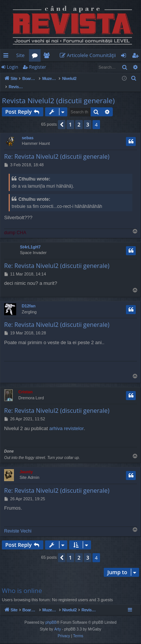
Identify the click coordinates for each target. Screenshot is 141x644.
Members (48, 57)
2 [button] (79, 117)
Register (37, 67)
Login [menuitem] (125, 57)
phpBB (51, 623)
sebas (28, 130)
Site (20, 55)
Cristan (26, 384)
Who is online (22, 583)
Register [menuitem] (137, 57)
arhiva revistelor (67, 421)
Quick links (7, 57)
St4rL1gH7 (30, 239)
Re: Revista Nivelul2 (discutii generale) (57, 149)
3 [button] (88, 117)
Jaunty (26, 464)
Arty (58, 630)
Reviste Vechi (18, 523)
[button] (62, 117)
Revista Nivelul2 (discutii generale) (58, 93)
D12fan (29, 298)
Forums (36, 57)
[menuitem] (89, 55)
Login (12, 67)
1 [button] (70, 117)
